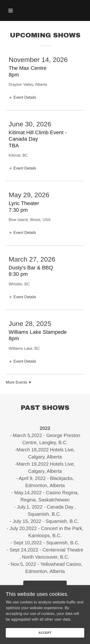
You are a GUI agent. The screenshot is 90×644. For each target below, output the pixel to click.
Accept (45, 633)
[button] (15, 10)
